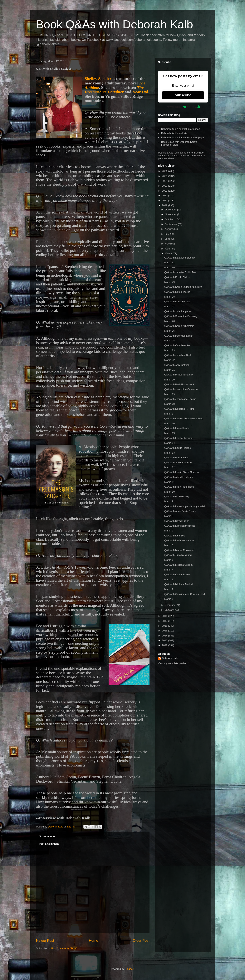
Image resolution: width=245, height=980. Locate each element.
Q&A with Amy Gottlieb (177, 365)
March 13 (169, 453)
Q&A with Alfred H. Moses (179, 477)
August (169, 229)
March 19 (169, 394)
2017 (165, 621)
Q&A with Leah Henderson (179, 540)
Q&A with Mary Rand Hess (179, 487)
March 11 (169, 482)
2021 (165, 196)
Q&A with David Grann (177, 521)
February (170, 605)
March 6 (169, 545)
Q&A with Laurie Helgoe (178, 448)
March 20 (169, 380)
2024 (165, 181)
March (169, 253)
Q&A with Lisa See (175, 536)
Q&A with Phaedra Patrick (179, 375)
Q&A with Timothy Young (178, 555)
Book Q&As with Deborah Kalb (115, 24)
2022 (165, 191)
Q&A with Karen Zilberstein (179, 326)
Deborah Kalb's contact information (181, 129)
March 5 (169, 560)
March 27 (169, 307)
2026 (165, 171)
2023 (165, 186)
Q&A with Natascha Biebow (179, 258)
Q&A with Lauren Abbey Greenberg (184, 418)
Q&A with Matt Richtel (176, 457)
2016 (165, 626)
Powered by (183, 107)
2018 (165, 616)
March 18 (169, 404)
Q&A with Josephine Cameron (181, 389)
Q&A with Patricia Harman (179, 336)
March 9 (169, 501)
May (168, 244)
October (170, 219)
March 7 (169, 531)
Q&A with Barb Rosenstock (179, 384)
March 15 (169, 433)
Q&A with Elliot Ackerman (178, 438)
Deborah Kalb (170, 658)
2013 (165, 640)
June (168, 239)
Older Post (141, 941)
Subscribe (183, 95)
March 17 (169, 414)
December (171, 210)
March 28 (169, 297)
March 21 (169, 370)
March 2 (169, 589)
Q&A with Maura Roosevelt (179, 550)
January (170, 610)
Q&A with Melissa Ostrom (178, 565)
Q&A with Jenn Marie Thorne (180, 399)
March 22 (169, 360)
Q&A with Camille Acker (177, 345)
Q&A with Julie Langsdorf (178, 311)
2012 (165, 645)
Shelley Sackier (98, 79)
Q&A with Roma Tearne (177, 292)
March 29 (169, 282)
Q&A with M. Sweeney (177, 497)
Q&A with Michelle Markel (178, 584)
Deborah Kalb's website (174, 133)
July (167, 234)
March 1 (169, 599)
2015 (165, 631)
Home (93, 941)
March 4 (169, 570)
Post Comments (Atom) (64, 948)
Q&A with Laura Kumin (177, 428)
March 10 (169, 492)
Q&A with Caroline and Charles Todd (185, 594)
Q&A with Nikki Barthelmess (180, 526)
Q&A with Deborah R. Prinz (179, 409)
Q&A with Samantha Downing (181, 316)
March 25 (169, 331)
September (171, 224)
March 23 (169, 350)
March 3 (169, 579)
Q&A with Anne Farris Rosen (180, 511)
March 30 (169, 267)
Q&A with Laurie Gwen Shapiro (181, 472)
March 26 (169, 321)
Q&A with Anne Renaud (177, 302)
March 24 (169, 341)
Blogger (129, 969)
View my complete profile (172, 663)
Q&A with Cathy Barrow (177, 574)
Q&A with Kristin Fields (177, 277)
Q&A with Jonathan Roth (178, 355)
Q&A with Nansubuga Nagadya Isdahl (185, 506)
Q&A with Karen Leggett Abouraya (183, 287)
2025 (165, 176)
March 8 (169, 516)
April (168, 249)
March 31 (169, 262)
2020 (165, 201)
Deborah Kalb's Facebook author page (183, 137)
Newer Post (45, 941)
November (171, 214)
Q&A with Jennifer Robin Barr (181, 272)
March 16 (169, 423)
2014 (165, 636)
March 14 (169, 443)
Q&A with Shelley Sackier (178, 462)
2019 (165, 205)
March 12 (169, 467)
